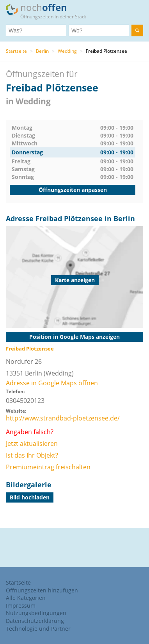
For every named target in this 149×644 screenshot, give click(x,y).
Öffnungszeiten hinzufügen (42, 590)
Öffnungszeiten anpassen (73, 190)
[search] (137, 30)
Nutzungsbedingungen (36, 613)
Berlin (42, 51)
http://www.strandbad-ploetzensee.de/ (63, 418)
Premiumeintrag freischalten (48, 467)
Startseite (16, 51)
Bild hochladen (30, 497)
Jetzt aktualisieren (32, 444)
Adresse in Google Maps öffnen (52, 383)
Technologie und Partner (38, 629)
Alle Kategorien (26, 598)
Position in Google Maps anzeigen (74, 337)
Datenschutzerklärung (35, 621)
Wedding (67, 51)
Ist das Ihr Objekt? (32, 455)
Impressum (21, 606)
